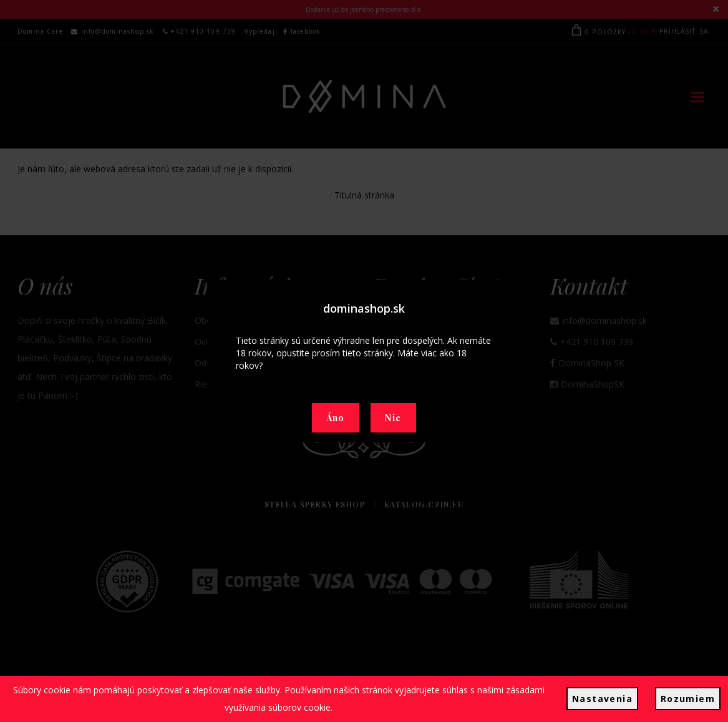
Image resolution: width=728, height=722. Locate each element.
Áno (336, 418)
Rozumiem (688, 699)
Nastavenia (602, 699)
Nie (393, 418)
